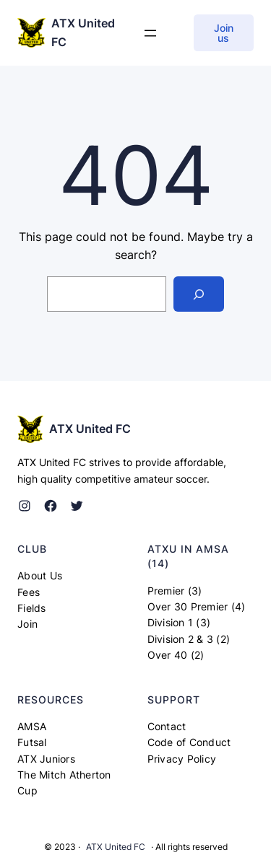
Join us (224, 33)
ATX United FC (90, 429)
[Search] (199, 294)
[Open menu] (150, 33)
